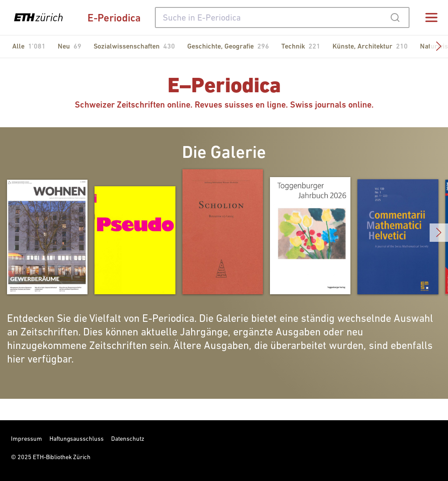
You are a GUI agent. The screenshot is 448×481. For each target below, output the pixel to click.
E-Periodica (114, 18)
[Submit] (395, 17)
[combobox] (282, 17)
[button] (439, 47)
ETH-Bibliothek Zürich (62, 457)
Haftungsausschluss (77, 439)
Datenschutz (128, 439)
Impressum (26, 439)
